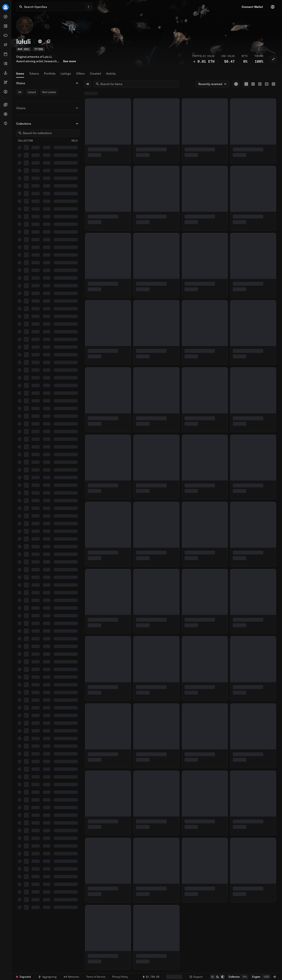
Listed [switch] (32, 92)
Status (48, 83)
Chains (48, 108)
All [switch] (20, 92)
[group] (260, 84)
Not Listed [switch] (49, 92)
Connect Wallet (252, 7)
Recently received (213, 84)
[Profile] (273, 7)
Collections (48, 124)
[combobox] (138, 84)
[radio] (246, 84)
